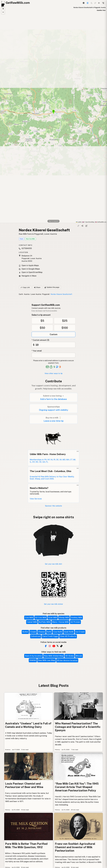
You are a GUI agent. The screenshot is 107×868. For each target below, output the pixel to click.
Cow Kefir (58, 632)
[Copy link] (78, 226)
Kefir (49, 632)
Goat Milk (53, 618)
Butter (25, 632)
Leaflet (79, 222)
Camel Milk (32, 622)
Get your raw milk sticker (53, 604)
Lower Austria (36, 294)
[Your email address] (53, 355)
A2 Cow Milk (41, 618)
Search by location (33, 656)
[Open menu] (103, 3)
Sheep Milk (64, 618)
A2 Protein (75, 622)
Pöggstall (46, 294)
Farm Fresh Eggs (50, 636)
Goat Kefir (69, 632)
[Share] (82, 226)
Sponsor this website (53, 506)
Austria (27, 294)
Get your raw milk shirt (53, 564)
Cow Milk (29, 618)
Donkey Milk (76, 618)
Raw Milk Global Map (54, 656)
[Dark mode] (92, 3)
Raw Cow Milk (30, 239)
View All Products (68, 636)
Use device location (67, 660)
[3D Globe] (84, 3)
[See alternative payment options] (57, 367)
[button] (3, 9)
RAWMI (33, 660)
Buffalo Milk (45, 622)
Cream (33, 632)
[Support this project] (88, 3)
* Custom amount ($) (40, 340)
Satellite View (101, 10)
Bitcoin (79, 656)
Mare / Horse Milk (60, 622)
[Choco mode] (95, 3)
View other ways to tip (54, 373)
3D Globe (69, 656)
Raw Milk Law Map (47, 660)
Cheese (41, 632)
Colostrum (36, 636)
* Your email (37, 351)
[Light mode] (99, 3)
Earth (21, 294)
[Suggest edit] (86, 226)
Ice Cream (80, 632)
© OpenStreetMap (88, 222)
